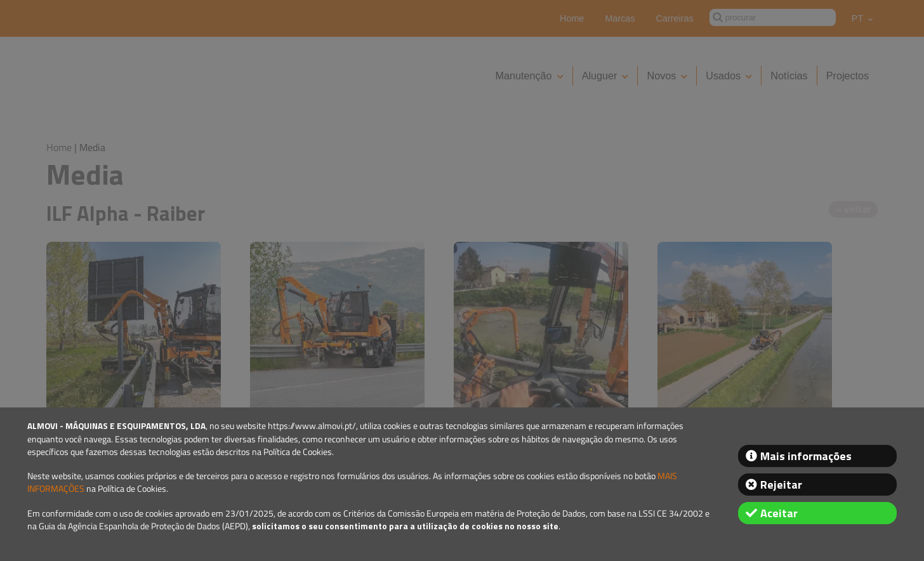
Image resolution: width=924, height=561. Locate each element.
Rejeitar (781, 485)
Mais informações (806, 456)
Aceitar (779, 513)
